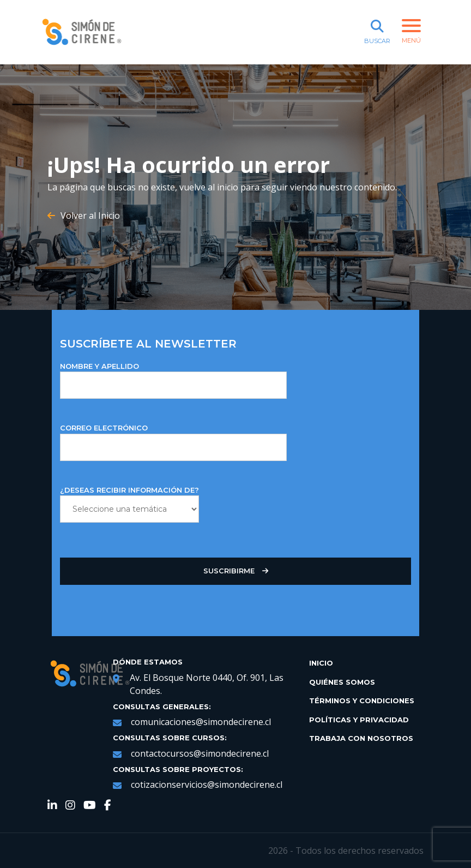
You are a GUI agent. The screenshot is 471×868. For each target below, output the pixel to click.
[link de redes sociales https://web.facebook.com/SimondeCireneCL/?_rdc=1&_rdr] (108, 806)
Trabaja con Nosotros (361, 738)
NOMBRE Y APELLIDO (173, 381)
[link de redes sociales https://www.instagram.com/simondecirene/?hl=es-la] (70, 806)
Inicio (321, 663)
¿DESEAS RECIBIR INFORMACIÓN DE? (129, 504)
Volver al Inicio (84, 215)
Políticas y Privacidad (359, 720)
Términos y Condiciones (362, 701)
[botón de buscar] (377, 32)
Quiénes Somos (342, 682)
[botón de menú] (413, 32)
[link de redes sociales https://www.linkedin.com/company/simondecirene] (52, 806)
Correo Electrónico (173, 442)
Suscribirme (236, 571)
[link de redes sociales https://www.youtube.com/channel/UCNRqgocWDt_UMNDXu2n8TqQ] (90, 806)
